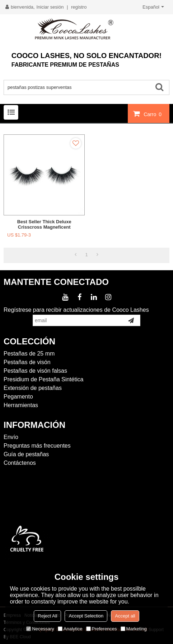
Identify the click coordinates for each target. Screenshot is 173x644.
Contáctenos (20, 463)
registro (79, 7)
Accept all (125, 616)
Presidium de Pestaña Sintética (43, 379)
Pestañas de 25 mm (29, 354)
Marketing (134, 629)
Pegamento (18, 397)
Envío (11, 437)
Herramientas (21, 405)
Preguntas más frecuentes (37, 446)
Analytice (70, 629)
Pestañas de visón (27, 362)
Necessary (40, 629)
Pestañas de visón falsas (35, 371)
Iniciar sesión (50, 7)
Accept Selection (86, 616)
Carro (153, 114)
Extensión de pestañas (33, 388)
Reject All (47, 616)
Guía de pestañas (26, 454)
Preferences (102, 629)
